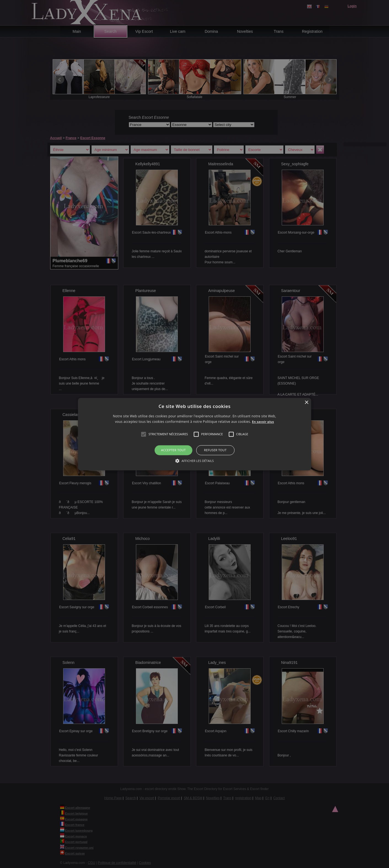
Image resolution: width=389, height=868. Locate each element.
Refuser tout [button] (215, 450)
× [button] (306, 403)
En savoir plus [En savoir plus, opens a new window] (263, 422)
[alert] (194, 434)
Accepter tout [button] (173, 450)
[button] (144, 434)
